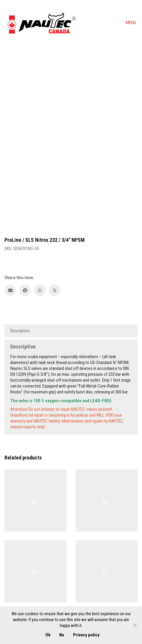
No (62, 635)
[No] (135, 625)
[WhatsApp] (40, 290)
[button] (132, 23)
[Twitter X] (55, 290)
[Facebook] (25, 290)
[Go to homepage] (41, 23)
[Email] (10, 290)
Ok (48, 635)
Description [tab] (20, 331)
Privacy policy (86, 635)
